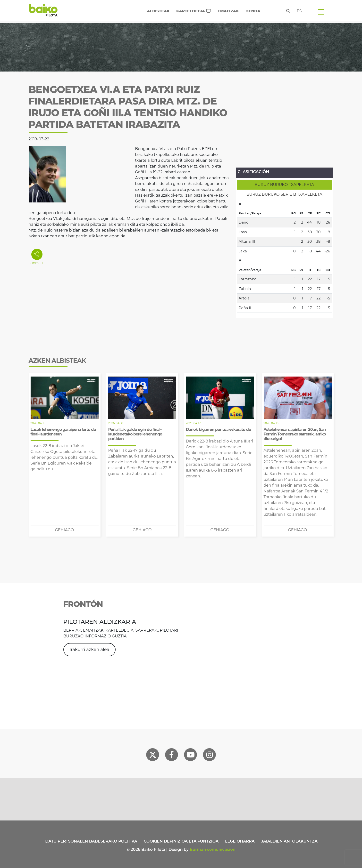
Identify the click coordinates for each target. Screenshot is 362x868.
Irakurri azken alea (89, 650)
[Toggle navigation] (321, 12)
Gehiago (64, 530)
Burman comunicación (213, 849)
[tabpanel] (284, 256)
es (299, 11)
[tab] (284, 185)
